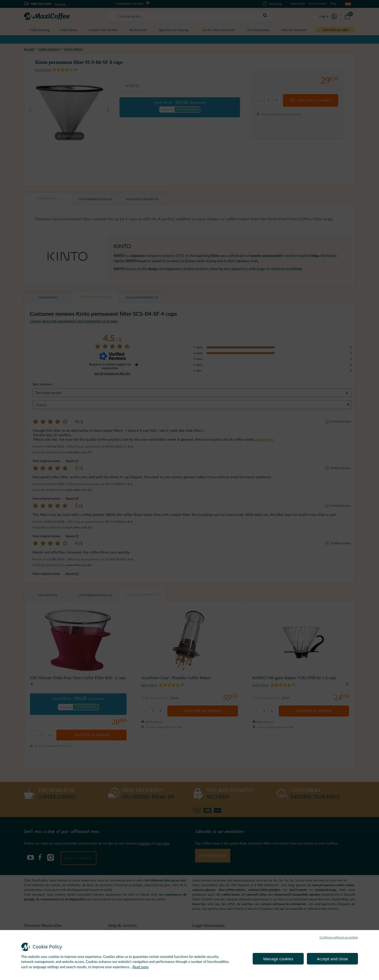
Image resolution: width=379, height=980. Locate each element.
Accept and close (332, 959)
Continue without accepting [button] (339, 937)
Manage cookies (278, 959)
